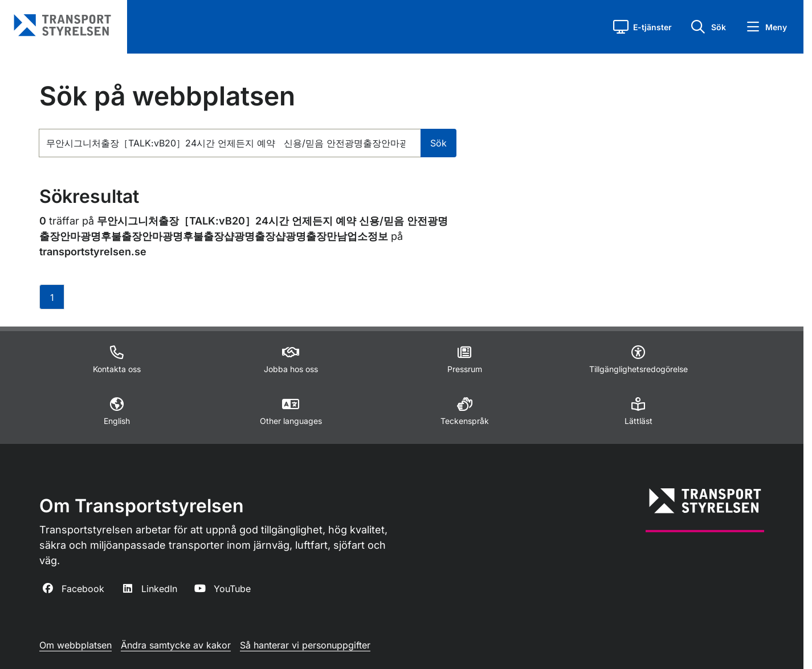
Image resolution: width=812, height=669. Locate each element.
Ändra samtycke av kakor (176, 645)
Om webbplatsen (76, 645)
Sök (438, 143)
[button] (642, 27)
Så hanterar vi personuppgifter (305, 645)
